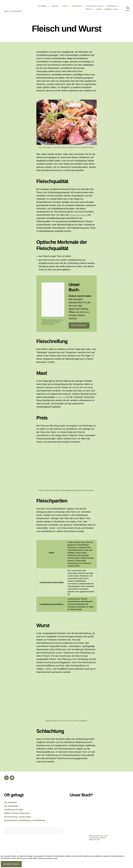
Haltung (55, 8)
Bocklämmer (61, 400)
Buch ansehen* (79, 329)
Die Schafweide (12, 809)
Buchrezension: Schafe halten (19, 820)
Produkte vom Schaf (94, 8)
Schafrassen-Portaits (15, 813)
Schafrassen (77, 8)
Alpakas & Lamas (111, 11)
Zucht (65, 8)
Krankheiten (111, 8)
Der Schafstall (11, 805)
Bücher (89, 11)
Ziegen (99, 11)
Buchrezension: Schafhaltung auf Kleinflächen (28, 823)
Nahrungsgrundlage (79, 218)
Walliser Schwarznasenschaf (19, 816)
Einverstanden (11, 864)
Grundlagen (42, 8)
